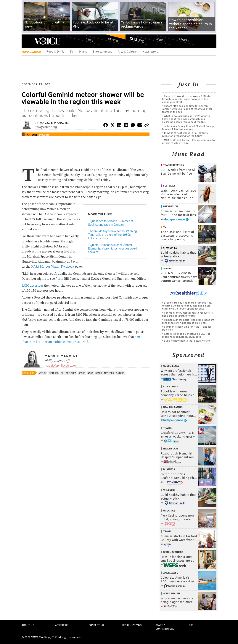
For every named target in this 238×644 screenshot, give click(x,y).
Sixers (167, 268)
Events (160, 40)
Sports (184, 40)
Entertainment (102, 51)
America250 (171, 573)
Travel (167, 428)
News (89, 40)
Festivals (169, 186)
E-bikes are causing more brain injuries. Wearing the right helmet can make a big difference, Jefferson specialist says (187, 306)
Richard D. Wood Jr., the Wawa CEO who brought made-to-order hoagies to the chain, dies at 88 (187, 99)
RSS (191, 625)
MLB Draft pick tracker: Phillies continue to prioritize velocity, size (188, 141)
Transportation (174, 165)
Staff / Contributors (165, 627)
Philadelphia (69, 373)
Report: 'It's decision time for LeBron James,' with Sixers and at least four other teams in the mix (187, 109)
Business (169, 469)
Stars (99, 373)
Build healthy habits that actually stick (187, 341)
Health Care (171, 449)
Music (83, 51)
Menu (28, 41)
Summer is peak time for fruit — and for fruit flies (187, 328)
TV (71, 51)
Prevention (171, 206)
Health (113, 40)
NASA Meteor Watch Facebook (53, 267)
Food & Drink (55, 51)
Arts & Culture (127, 51)
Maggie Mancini (54, 123)
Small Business (173, 552)
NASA (90, 373)
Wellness (169, 490)
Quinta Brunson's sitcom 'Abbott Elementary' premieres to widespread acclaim (112, 248)
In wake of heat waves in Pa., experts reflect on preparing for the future (185, 134)
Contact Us (96, 625)
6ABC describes (32, 286)
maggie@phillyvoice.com (61, 365)
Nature (32, 134)
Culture (137, 40)
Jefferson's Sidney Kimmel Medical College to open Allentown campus (188, 127)
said (61, 279)
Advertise (62, 625)
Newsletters (150, 51)
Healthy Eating (173, 407)
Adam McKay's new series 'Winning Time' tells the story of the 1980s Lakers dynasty (112, 235)
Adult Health (172, 593)
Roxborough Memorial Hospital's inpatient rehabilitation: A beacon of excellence (188, 321)
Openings (169, 511)
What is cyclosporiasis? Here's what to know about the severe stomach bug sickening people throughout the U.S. (186, 119)
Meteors (44, 134)
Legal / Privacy (132, 625)
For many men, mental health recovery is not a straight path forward (187, 314)
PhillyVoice (47, 41)
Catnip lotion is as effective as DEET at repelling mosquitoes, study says (186, 335)
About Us (28, 625)
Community (171, 386)
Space (82, 373)
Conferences (171, 366)
